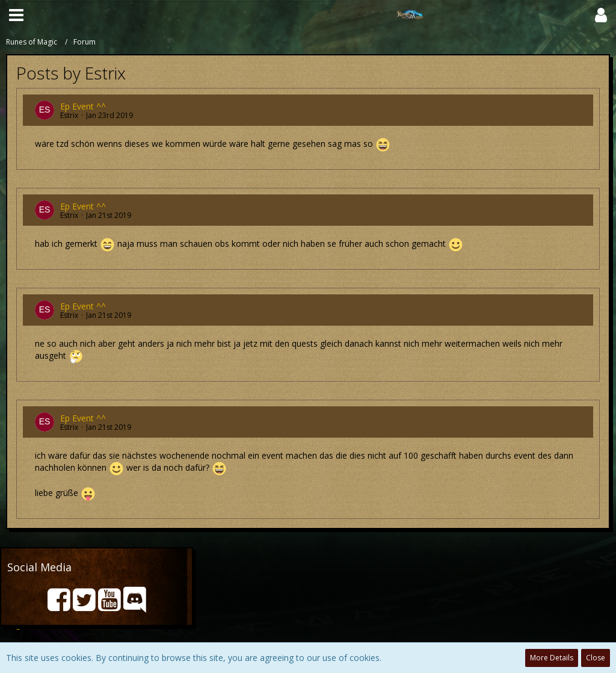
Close (596, 658)
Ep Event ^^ (83, 106)
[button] (16, 15)
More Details (552, 658)
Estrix (69, 115)
